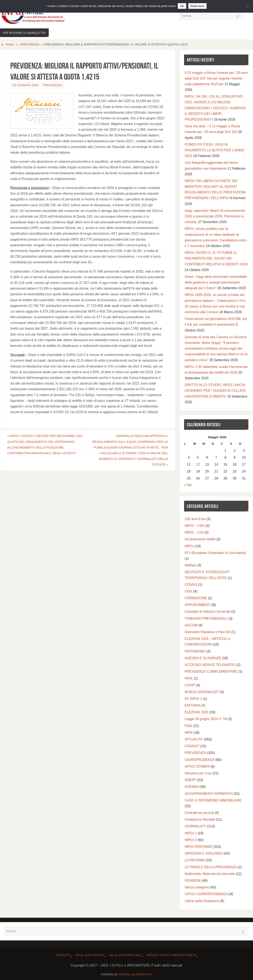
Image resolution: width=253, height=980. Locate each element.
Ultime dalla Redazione (202, 901)
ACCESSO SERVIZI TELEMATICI (210, 665)
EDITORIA (192, 705)
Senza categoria (197, 887)
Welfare (190, 565)
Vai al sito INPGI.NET (125, 955)
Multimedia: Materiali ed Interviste (210, 874)
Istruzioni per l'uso (198, 773)
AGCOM (191, 625)
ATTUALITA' (194, 739)
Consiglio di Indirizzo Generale (208, 612)
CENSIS (191, 585)
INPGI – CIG (194, 532)
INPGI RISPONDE (199, 847)
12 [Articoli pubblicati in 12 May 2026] (198, 464)
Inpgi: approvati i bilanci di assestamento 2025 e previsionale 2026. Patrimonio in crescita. (215, 216)
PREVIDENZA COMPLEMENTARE (211, 672)
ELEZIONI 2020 (197, 712)
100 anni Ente (195, 519)
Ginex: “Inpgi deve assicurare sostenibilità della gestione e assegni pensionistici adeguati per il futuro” (216, 282)
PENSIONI (193, 881)
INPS (189, 733)
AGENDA (192, 787)
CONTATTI (63, 955)
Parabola (125, 975)
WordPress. (144, 975)
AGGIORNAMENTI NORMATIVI (209, 794)
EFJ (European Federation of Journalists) (215, 553)
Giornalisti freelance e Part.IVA (208, 632)
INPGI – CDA (195, 526)
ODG (188, 591)
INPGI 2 (191, 840)
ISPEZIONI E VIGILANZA (204, 853)
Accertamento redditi (200, 539)
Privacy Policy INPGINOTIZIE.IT (171, 955)
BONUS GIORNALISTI (202, 692)
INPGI (189, 546)
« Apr (188, 485)
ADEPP (190, 780)
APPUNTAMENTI (198, 605)
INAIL (189, 678)
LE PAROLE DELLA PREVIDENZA (211, 867)
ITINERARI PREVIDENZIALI (206, 618)
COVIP (190, 685)
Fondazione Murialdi (200, 820)
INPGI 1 (191, 833)
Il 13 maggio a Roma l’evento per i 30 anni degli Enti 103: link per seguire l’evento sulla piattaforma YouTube (216, 78)
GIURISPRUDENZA (200, 760)
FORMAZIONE (196, 598)
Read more (198, 6)
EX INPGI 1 (193, 699)
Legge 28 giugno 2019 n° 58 (206, 719)
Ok (182, 6)
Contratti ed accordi (199, 813)
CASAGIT (192, 746)
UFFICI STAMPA (197, 766)
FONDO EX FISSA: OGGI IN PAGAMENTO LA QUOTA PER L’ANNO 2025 (214, 150)
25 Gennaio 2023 (26, 85)
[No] (248, 6)
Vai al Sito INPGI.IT (90, 955)
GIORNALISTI (195, 826)
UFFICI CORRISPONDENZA (206, 894)
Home (10, 44)
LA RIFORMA (195, 860)
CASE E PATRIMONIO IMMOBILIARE (213, 800)
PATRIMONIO (195, 651)
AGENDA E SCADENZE (203, 658)
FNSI (188, 726)
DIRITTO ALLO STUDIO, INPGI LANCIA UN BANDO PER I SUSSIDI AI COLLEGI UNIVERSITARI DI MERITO (215, 391)
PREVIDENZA (30, 44)
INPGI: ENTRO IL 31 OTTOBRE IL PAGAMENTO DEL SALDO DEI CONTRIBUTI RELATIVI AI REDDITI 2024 (216, 258)
